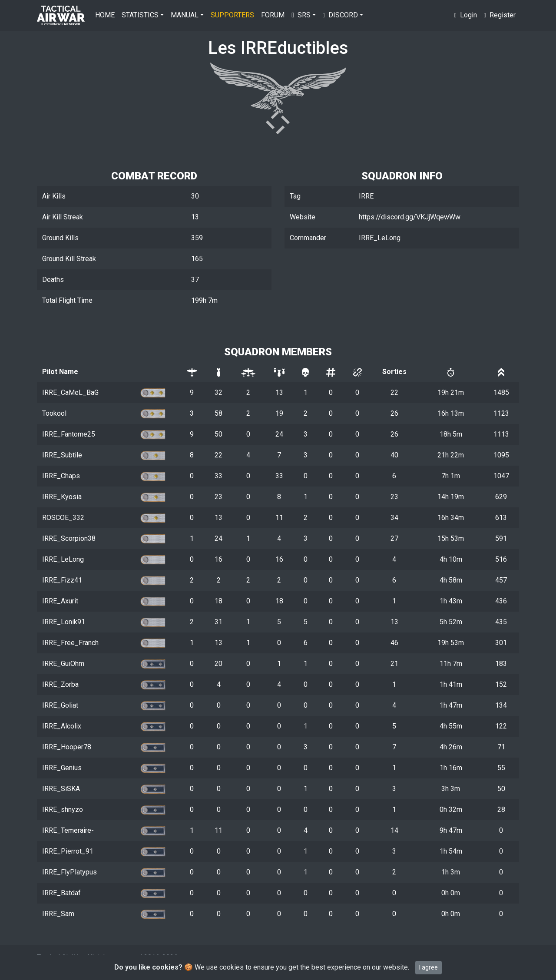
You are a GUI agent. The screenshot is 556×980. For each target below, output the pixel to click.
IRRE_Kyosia (62, 497)
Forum (273, 15)
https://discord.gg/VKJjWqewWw (410, 217)
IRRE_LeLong (63, 559)
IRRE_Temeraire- (68, 830)
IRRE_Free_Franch (70, 643)
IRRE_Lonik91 (64, 622)
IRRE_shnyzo (63, 809)
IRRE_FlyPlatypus (69, 872)
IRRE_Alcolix (62, 726)
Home (105, 15)
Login (466, 15)
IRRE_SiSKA (61, 789)
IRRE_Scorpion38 (69, 538)
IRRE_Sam (58, 914)
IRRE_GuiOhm (63, 664)
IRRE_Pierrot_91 (68, 851)
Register (500, 15)
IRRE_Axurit (60, 601)
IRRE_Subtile (62, 455)
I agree (429, 967)
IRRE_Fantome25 (69, 434)
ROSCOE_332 (63, 518)
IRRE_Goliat (60, 705)
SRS (301, 15)
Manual (185, 15)
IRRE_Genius (62, 768)
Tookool (54, 413)
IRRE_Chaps (61, 476)
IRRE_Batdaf (61, 893)
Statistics (140, 15)
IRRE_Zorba (60, 684)
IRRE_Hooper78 (67, 747)
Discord (340, 15)
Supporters (232, 15)
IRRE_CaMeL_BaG (70, 392)
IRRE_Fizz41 (62, 580)
